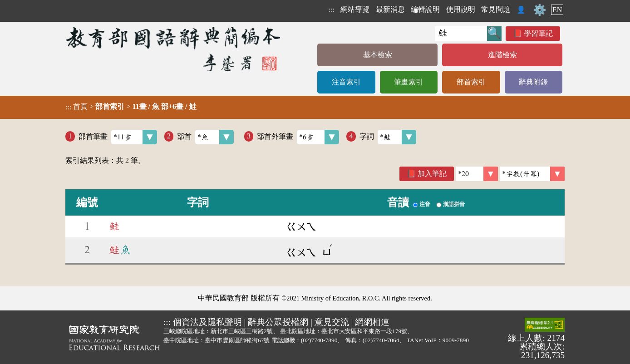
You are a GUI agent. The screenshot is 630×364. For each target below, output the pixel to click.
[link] (532, 174)
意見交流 (332, 322)
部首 (205, 137)
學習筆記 (538, 33)
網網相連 (372, 322)
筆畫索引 (409, 82)
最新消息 (390, 9)
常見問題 (496, 9)
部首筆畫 (118, 137)
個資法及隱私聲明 (207, 322)
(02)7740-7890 (319, 340)
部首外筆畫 (298, 137)
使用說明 (461, 9)
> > (131, 107)
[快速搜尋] (461, 34)
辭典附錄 (533, 82)
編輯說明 (425, 9)
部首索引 (471, 82)
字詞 (388, 137)
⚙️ (540, 10)
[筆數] (477, 174)
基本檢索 (378, 55)
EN (557, 10)
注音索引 (346, 82)
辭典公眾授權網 (278, 322)
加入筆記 (432, 174)
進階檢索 (502, 55)
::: (331, 10)
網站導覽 (355, 9)
